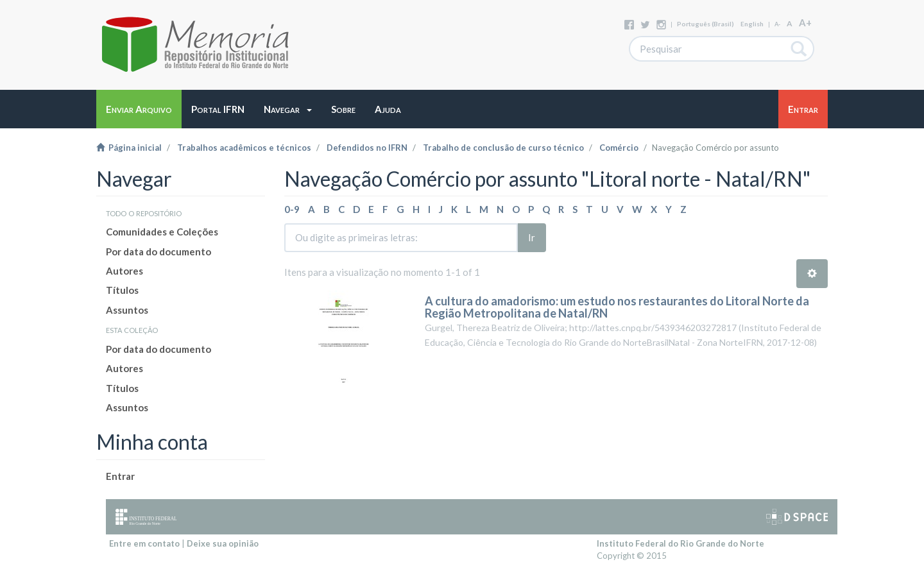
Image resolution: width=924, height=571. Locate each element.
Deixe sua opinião (223, 543)
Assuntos (127, 310)
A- (777, 24)
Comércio (619, 148)
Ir (532, 237)
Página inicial (129, 148)
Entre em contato (144, 543)
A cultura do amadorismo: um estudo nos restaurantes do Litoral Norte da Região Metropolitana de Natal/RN (617, 307)
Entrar (120, 476)
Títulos (122, 290)
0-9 (292, 209)
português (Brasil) (706, 24)
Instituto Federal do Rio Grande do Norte (680, 543)
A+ (805, 22)
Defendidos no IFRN (367, 148)
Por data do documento (158, 251)
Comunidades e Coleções (162, 232)
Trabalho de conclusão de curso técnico (503, 148)
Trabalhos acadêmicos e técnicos (244, 148)
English (752, 24)
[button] (288, 109)
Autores (124, 271)
